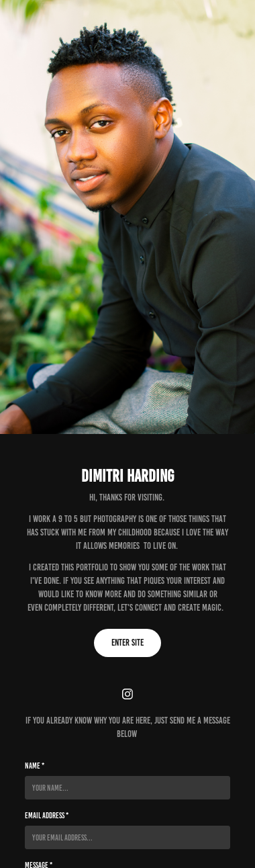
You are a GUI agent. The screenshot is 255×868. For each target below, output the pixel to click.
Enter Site (127, 643)
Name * (35, 766)
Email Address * (47, 815)
